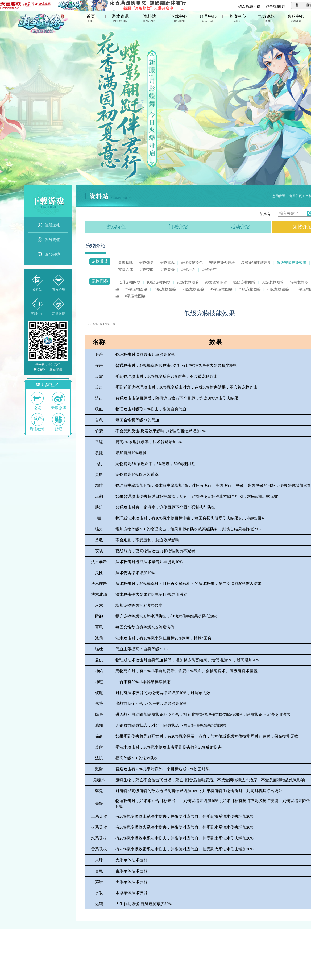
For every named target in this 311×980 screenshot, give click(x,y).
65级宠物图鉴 (165, 289)
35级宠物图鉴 (250, 289)
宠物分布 (209, 270)
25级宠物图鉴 (278, 289)
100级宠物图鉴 (158, 282)
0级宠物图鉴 (135, 296)
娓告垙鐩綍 (275, 7)
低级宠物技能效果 (292, 263)
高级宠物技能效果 (256, 263)
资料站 (150, 19)
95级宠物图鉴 (188, 282)
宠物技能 (146, 270)
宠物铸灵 (146, 263)
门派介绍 (178, 227)
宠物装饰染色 (192, 263)
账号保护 (48, 255)
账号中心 (208, 19)
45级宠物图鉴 (221, 289)
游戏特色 (116, 227)
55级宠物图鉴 (193, 289)
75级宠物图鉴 (136, 289)
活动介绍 (240, 227)
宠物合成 (126, 270)
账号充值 (48, 240)
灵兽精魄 (126, 263)
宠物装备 (167, 270)
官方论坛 (267, 19)
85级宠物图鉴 (244, 282)
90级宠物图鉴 (216, 282)
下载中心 (179, 19)
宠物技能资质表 (222, 263)
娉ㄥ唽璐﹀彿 (249, 7)
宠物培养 (188, 270)
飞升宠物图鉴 (129, 282)
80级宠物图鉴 (273, 282)
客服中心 (296, 19)
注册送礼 (48, 225)
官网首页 (296, 196)
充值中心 (237, 19)
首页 (91, 19)
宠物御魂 (167, 263)
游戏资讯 (120, 19)
